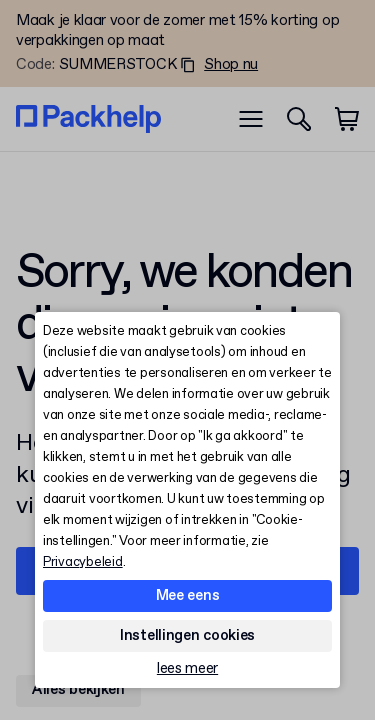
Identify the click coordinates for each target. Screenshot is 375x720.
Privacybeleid (83, 562)
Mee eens (188, 596)
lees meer (187, 669)
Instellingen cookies (187, 636)
